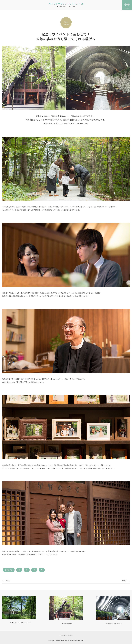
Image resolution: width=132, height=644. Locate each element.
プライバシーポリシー (66, 635)
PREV (8, 581)
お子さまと (9, 570)
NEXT (124, 581)
